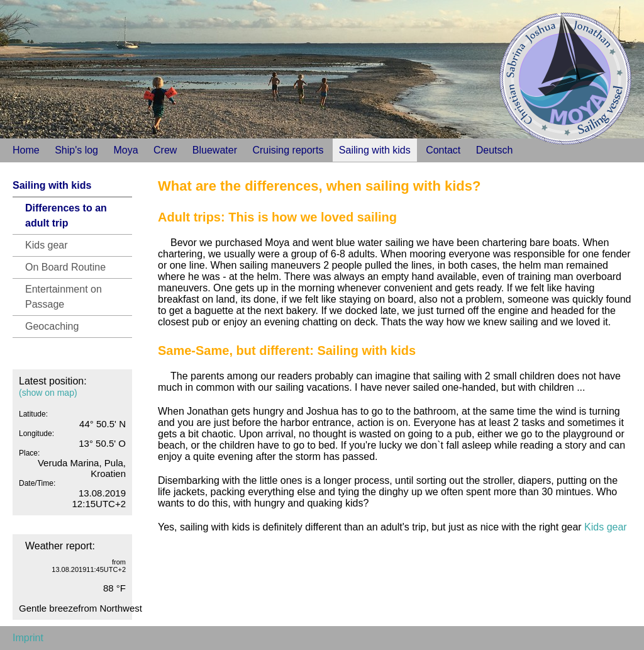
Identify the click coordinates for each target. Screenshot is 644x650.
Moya (125, 150)
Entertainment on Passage (64, 297)
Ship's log (76, 150)
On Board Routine (65, 267)
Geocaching (52, 326)
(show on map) (48, 393)
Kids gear (47, 245)
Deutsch (495, 150)
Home (26, 150)
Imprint (28, 638)
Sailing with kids (375, 150)
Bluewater (215, 150)
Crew (165, 150)
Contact (443, 150)
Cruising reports (288, 150)
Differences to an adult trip (66, 216)
